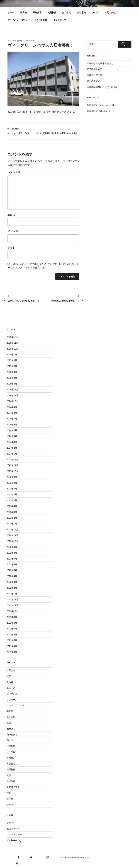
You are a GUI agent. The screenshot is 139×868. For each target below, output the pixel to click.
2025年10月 (12, 349)
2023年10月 (12, 471)
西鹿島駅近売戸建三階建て (100, 63)
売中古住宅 (12, 734)
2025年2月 (12, 384)
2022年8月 (12, 553)
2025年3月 (12, 378)
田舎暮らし (12, 764)
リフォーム (12, 700)
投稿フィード (13, 829)
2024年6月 (12, 425)
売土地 (23, 12)
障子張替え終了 (95, 69)
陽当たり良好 (72, 133)
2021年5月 (12, 640)
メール (13, 231)
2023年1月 (12, 524)
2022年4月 (12, 576)
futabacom (28, 41)
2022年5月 (12, 570)
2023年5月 (12, 500)
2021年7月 (12, 629)
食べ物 (10, 799)
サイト (11, 248)
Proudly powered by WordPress (75, 858)
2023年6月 (12, 494)
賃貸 (9, 775)
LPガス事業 (41, 20)
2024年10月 (12, 401)
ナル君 (10, 682)
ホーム (11, 12)
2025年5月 (12, 366)
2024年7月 (12, 419)
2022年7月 (12, 559)
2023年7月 (12, 489)
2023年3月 (12, 512)
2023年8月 (12, 483)
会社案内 (81, 12)
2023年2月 (12, 518)
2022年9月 (12, 547)
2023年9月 (12, 477)
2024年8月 (12, 413)
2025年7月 (12, 355)
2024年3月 (12, 442)
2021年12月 (12, 599)
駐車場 (10, 805)
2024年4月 (12, 436)
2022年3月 (12, 582)
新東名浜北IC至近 (58, 133)
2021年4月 (12, 646)
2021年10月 (12, 611)
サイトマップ (60, 20)
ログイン (11, 823)
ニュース (11, 688)
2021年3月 (12, 652)
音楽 (9, 793)
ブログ (95, 12)
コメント (14, 172)
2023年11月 (12, 465)
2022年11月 (12, 535)
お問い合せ (110, 12)
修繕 (9, 723)
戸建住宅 (37, 12)
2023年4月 (12, 506)
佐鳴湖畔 (91, 105)
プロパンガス (13, 694)
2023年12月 (12, 460)
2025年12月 (12, 337)
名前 (12, 215)
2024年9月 (12, 407)
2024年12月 (12, 389)
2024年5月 (12, 430)
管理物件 (11, 769)
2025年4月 (12, 372)
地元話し (11, 729)
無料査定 (67, 12)
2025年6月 (12, 360)
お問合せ (11, 670)
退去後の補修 (13, 787)
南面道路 (46, 133)
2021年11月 (12, 605)
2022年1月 (12, 594)
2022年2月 (12, 588)
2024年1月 (12, 454)
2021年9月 (12, 617)
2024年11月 (12, 395)
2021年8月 (12, 623)
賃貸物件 (52, 12)
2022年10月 (12, 541)
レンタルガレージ (15, 705)
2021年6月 (12, 635)
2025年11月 (12, 343)
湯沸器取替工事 (95, 75)
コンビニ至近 (17, 133)
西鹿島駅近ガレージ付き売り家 (102, 87)
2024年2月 (12, 448)
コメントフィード (15, 834)
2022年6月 (12, 564)
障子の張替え (93, 81)
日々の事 (11, 752)
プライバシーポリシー (18, 20)
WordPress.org (14, 840)
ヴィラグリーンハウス (32, 133)
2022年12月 (12, 530)
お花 (9, 676)
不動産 (10, 711)
